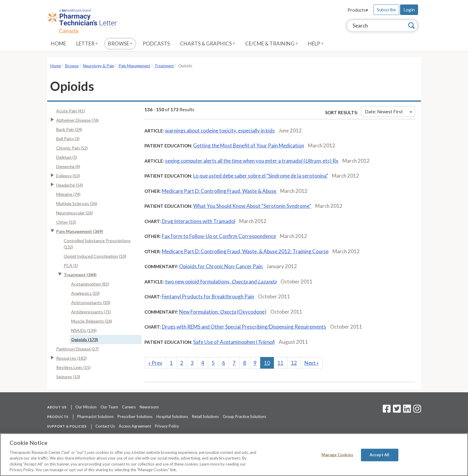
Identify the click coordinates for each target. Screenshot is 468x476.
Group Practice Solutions (244, 416)
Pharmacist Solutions (95, 416)
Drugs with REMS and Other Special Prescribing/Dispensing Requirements (244, 327)
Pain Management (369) (80, 231)
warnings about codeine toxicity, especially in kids (220, 131)
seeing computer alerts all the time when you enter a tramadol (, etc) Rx (252, 161)
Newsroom (149, 407)
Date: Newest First (388, 112)
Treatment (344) (80, 275)
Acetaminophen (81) (90, 284)
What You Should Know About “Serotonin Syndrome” (252, 206)
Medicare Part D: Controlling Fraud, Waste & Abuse (219, 191)
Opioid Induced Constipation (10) (95, 256)
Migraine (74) (68, 194)
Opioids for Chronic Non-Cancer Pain (221, 266)
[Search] (411, 25)
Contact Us (105, 426)
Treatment (164, 66)
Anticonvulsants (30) (91, 302)
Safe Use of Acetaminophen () (234, 342)
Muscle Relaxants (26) (92, 321)
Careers (129, 407)
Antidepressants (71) (91, 312)
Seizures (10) (68, 377)
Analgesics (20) (85, 293)
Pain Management (134, 66)
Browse (120, 44)
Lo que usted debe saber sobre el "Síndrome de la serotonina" (261, 176)
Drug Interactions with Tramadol (199, 221)
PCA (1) (71, 265)
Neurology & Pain (99, 66)
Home (58, 44)
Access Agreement (135, 426)
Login (409, 10)
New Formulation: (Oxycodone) (223, 312)
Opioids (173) (85, 340)
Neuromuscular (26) (74, 213)
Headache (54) (70, 185)
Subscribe (386, 10)
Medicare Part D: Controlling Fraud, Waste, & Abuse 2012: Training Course (245, 251)
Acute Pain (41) (71, 111)
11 (281, 363)
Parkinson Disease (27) (77, 349)
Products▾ (358, 10)
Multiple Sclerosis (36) (77, 203)
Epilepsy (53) (68, 176)
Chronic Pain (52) (72, 148)
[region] (234, 455)
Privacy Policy (167, 426)
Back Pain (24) (69, 129)
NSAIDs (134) (84, 330)
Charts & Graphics (208, 44)
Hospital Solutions (172, 416)
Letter (87, 44)
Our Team (109, 407)
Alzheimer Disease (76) (77, 120)
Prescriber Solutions (135, 416)
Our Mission (86, 407)
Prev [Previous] (155, 363)
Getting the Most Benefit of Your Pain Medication (249, 145)
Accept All (379, 455)
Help (316, 44)
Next (312, 363)
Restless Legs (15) (73, 367)
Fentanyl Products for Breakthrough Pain (208, 296)
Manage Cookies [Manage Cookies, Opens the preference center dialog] (337, 455)
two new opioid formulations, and (221, 282)
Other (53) (66, 222)
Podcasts (156, 44)
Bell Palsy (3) (68, 139)
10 (267, 363)
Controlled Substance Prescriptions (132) (97, 244)
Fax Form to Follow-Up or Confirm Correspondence (219, 236)
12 (294, 363)
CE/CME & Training (272, 44)
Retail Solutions (205, 416)
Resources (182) (71, 358)
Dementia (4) (68, 166)
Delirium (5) (67, 157)
